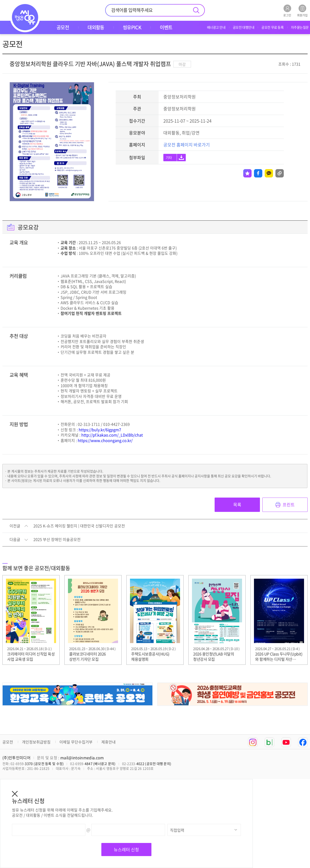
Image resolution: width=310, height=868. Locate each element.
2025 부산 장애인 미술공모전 (57, 540)
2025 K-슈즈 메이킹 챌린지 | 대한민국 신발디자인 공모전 (79, 526)
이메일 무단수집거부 (76, 742)
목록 (237, 505)
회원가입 (302, 11)
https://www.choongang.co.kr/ (105, 440)
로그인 (287, 11)
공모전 (8, 742)
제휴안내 (108, 742)
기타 (169, 157)
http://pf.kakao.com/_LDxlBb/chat (112, 435)
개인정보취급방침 (36, 742)
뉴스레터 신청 (126, 850)
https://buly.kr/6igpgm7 (100, 430)
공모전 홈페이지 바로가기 (187, 145)
